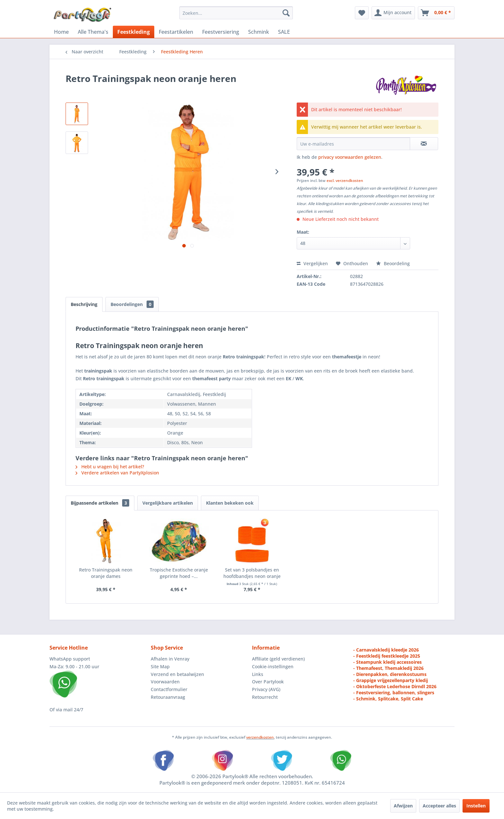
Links (258, 674)
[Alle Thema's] (93, 32)
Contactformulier (169, 689)
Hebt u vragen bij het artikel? (110, 467)
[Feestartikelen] (176, 32)
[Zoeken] (286, 13)
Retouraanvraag (168, 697)
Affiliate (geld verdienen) (278, 659)
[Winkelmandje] (436, 13)
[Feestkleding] (134, 32)
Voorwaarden (165, 682)
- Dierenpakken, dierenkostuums (390, 674)
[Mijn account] (393, 13)
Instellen (476, 806)
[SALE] (284, 32)
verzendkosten (260, 737)
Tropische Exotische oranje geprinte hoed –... (179, 573)
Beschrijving (84, 304)
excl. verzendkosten (345, 180)
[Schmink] (259, 32)
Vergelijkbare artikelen (168, 503)
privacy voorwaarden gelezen (350, 157)
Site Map (160, 666)
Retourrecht (265, 697)
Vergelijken (312, 263)
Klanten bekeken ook (230, 503)
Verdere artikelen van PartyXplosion (117, 473)
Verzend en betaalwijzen (177, 674)
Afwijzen (403, 806)
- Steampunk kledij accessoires (387, 662)
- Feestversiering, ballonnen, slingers (394, 693)
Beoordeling (393, 263)
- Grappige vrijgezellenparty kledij (391, 680)
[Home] (61, 32)
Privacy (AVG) (266, 689)
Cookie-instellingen (273, 666)
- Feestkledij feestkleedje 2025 (387, 656)
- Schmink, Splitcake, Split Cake (388, 699)
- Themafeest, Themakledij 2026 (388, 668)
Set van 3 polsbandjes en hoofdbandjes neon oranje (252, 573)
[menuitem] (236, 13)
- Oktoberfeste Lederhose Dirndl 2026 (395, 686)
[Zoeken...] (236, 13)
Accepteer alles (439, 806)
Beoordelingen (132, 304)
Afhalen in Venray (170, 659)
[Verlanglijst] (362, 13)
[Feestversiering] (221, 32)
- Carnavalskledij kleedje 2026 (386, 650)
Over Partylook (268, 682)
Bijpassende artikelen (100, 503)
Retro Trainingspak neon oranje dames (106, 573)
